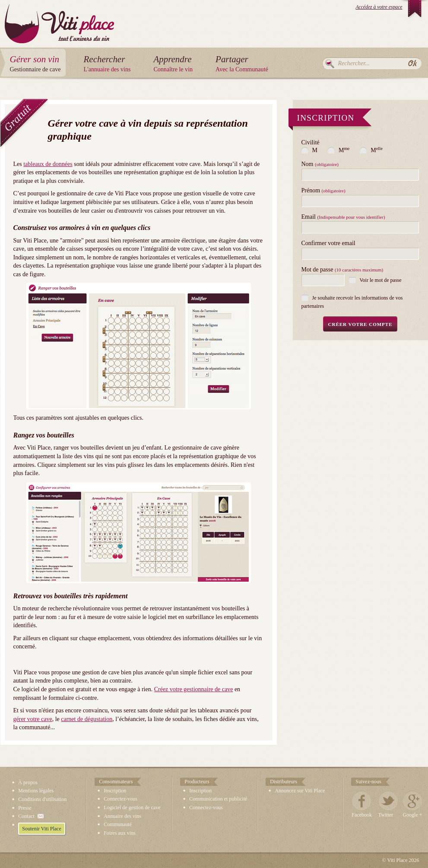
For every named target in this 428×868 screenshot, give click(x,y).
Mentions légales (36, 791)
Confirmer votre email (328, 243)
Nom (320, 164)
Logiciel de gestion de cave (132, 807)
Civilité (311, 143)
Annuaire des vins (122, 816)
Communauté (118, 824)
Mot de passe (342, 270)
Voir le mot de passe (381, 280)
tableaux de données (48, 164)
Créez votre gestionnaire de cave (194, 689)
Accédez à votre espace (379, 7)
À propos (28, 782)
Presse (25, 808)
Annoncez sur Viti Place (300, 791)
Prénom (323, 191)
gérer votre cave (33, 719)
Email (343, 217)
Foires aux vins (119, 833)
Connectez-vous (120, 799)
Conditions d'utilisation (42, 799)
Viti (59, 17)
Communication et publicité (218, 799)
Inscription (115, 791)
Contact (26, 816)
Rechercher (330, 64)
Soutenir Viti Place (41, 829)
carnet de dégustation (87, 719)
